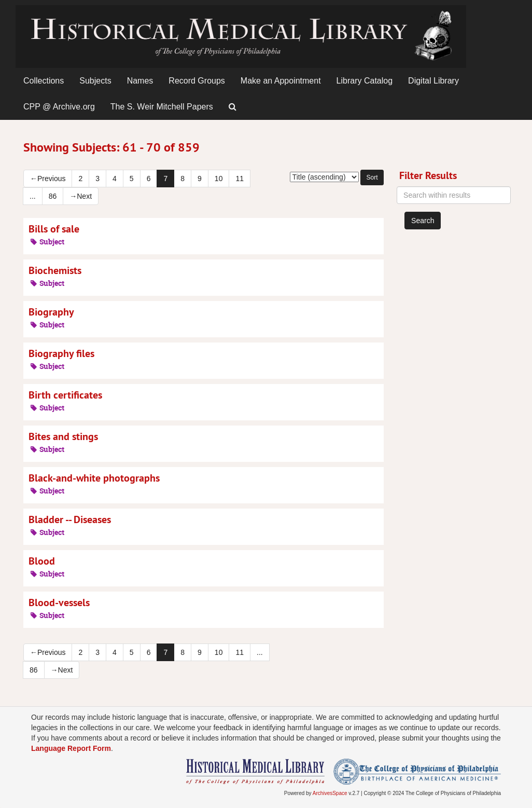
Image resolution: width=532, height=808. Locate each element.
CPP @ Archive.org (59, 107)
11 (240, 179)
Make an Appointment (281, 81)
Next (81, 196)
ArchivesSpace (330, 793)
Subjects (95, 81)
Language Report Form (71, 748)
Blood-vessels (59, 602)
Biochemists (55, 270)
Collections (44, 81)
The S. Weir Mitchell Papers (162, 107)
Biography (51, 312)
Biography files (61, 353)
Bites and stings (63, 436)
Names (140, 81)
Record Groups (197, 81)
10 (219, 179)
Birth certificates (65, 395)
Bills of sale (54, 229)
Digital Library (433, 81)
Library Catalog (365, 81)
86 (53, 196)
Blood (42, 561)
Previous (48, 179)
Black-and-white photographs (94, 478)
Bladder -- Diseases (70, 519)
